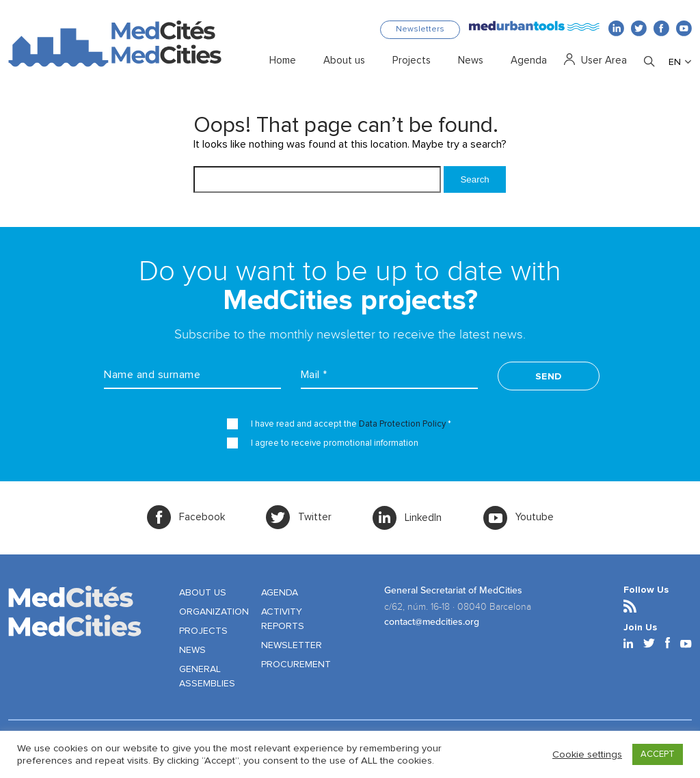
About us (344, 61)
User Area (604, 61)
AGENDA (280, 593)
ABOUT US (203, 593)
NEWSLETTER (292, 645)
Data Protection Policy (402, 424)
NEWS (192, 650)
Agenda (529, 61)
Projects (412, 61)
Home (283, 61)
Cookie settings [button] (587, 754)
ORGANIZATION (214, 612)
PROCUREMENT (296, 665)
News (471, 61)
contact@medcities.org (432, 622)
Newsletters (420, 29)
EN (675, 62)
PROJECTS (203, 631)
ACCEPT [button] (658, 754)
